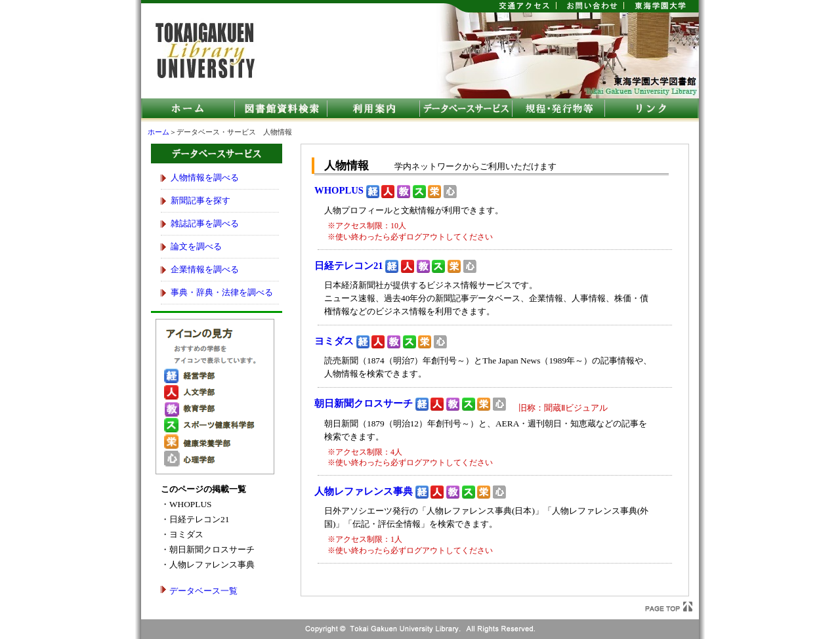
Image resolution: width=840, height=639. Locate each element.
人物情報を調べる (205, 177)
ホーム (158, 132)
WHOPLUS (339, 190)
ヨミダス (334, 341)
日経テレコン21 (349, 266)
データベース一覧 (203, 591)
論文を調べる (196, 246)
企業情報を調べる (205, 269)
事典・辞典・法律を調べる (222, 292)
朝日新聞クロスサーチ (364, 403)
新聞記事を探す (200, 200)
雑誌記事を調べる (205, 223)
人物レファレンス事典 (364, 491)
